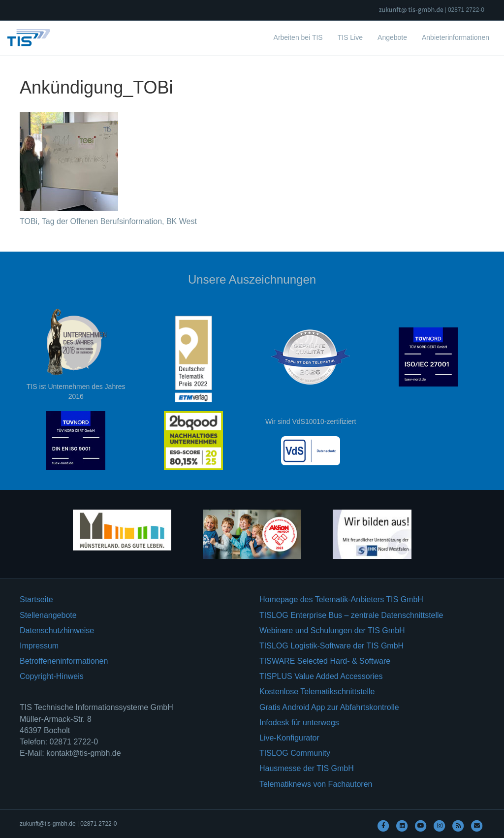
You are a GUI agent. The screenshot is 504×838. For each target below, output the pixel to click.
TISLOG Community (295, 753)
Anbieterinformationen (456, 37)
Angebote (392, 37)
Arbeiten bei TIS (298, 37)
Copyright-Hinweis (52, 676)
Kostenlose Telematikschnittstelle (317, 692)
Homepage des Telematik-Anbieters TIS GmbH (341, 599)
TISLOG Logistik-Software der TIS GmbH (331, 646)
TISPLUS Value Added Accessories (321, 676)
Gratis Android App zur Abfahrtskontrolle (329, 707)
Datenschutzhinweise (57, 630)
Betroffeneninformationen (64, 661)
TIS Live (350, 37)
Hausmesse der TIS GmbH (307, 768)
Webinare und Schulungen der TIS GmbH (332, 630)
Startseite (36, 599)
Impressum (39, 646)
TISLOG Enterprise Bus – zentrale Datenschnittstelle (351, 615)
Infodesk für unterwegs (299, 723)
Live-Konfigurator (289, 738)
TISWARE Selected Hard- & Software (325, 661)
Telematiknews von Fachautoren (316, 784)
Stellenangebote (48, 615)
